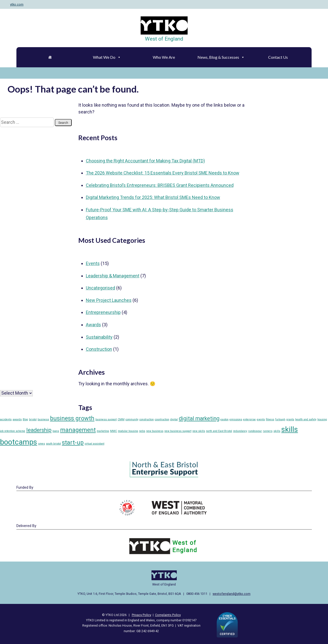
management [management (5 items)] (78, 430)
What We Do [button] (107, 57)
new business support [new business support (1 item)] (178, 431)
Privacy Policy (142, 615)
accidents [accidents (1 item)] (6, 419)
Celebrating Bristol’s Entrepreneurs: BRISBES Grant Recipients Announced (160, 185)
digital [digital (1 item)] (174, 419)
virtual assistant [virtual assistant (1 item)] (94, 444)
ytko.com (17, 4)
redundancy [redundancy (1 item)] (240, 431)
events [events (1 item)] (261, 419)
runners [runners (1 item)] (268, 431)
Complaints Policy (168, 615)
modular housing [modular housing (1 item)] (128, 431)
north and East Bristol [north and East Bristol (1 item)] (219, 431)
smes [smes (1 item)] (42, 444)
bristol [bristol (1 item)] (33, 419)
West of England (164, 39)
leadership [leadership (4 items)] (39, 430)
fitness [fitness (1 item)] (270, 419)
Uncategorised (100, 288)
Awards (93, 325)
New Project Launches (109, 300)
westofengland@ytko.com (232, 594)
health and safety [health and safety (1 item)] (306, 419)
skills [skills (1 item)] (277, 431)
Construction (99, 349)
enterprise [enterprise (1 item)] (249, 419)
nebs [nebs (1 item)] (142, 431)
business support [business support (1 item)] (106, 419)
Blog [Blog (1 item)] (25, 419)
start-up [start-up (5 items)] (73, 443)
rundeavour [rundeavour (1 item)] (255, 431)
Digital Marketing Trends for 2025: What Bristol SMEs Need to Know (153, 197)
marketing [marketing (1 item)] (103, 431)
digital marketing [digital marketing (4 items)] (199, 418)
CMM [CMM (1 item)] (121, 419)
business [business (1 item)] (43, 419)
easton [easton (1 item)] (224, 419)
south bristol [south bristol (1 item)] (53, 444)
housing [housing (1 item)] (322, 419)
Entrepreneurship (103, 312)
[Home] (50, 57)
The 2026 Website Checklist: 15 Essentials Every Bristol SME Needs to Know (163, 173)
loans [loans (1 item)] (56, 431)
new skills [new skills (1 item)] (199, 431)
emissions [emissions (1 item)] (236, 419)
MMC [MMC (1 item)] (113, 431)
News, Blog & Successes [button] (221, 57)
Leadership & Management (113, 276)
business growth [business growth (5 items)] (72, 418)
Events (93, 263)
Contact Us (278, 57)
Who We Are (164, 57)
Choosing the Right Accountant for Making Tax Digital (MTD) (145, 161)
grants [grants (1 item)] (290, 419)
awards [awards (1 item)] (17, 419)
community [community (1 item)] (132, 419)
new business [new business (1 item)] (155, 431)
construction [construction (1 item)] (147, 419)
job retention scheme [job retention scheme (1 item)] (13, 431)
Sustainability (99, 337)
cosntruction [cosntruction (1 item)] (162, 419)
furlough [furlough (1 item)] (280, 419)
